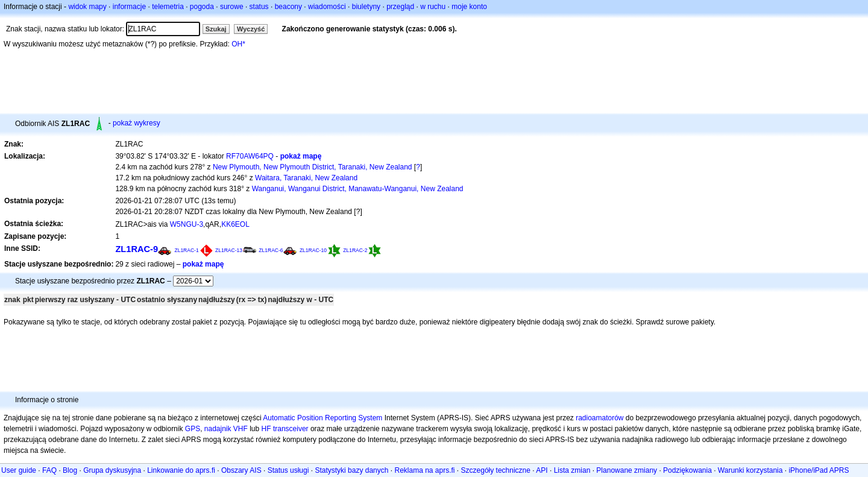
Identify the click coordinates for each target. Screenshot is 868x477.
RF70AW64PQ (250, 156)
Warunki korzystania (750, 470)
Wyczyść (251, 29)
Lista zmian (572, 470)
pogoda (202, 7)
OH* (238, 44)
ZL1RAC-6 (271, 250)
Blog (70, 470)
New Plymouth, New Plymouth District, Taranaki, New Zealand (313, 167)
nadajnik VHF (226, 429)
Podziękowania (687, 470)
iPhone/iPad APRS (819, 470)
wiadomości (327, 7)
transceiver (291, 429)
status (259, 7)
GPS (193, 429)
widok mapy (87, 7)
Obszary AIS (241, 470)
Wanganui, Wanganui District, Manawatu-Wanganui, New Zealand (358, 189)
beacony (288, 7)
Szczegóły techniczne (496, 470)
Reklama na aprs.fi (424, 470)
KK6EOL (235, 224)
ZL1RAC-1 (186, 250)
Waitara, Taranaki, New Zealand (306, 178)
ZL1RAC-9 (137, 249)
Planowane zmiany (627, 470)
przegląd (400, 7)
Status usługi (288, 470)
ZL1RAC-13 (229, 250)
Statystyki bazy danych (351, 470)
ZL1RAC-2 (355, 250)
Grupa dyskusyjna (112, 470)
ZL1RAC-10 (313, 250)
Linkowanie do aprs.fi (181, 470)
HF (266, 429)
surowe (232, 7)
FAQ (49, 470)
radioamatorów (599, 418)
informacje (129, 7)
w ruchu (433, 7)
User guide (19, 470)
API (542, 470)
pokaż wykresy (137, 123)
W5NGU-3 (187, 224)
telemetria (168, 7)
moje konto (469, 7)
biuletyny (366, 7)
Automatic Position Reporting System (322, 418)
